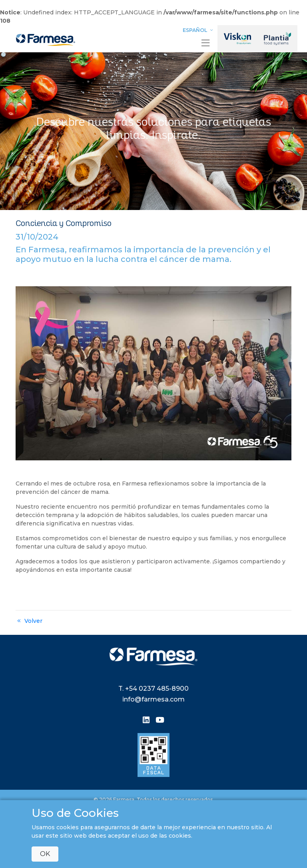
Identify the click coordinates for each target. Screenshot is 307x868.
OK (45, 854)
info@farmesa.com (153, 699)
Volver (29, 621)
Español (199, 30)
